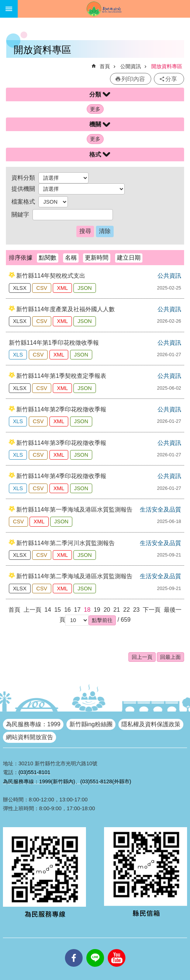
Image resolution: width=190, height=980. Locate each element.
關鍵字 (20, 215)
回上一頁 (142, 657)
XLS (18, 355)
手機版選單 (9, 9)
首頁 (105, 66)
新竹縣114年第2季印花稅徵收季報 (61, 409)
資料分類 (23, 178)
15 (58, 610)
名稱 (71, 258)
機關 (95, 124)
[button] (102, 620)
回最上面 (170, 657)
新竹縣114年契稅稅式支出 (51, 276)
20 (107, 610)
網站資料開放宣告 (30, 737)
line (95, 949)
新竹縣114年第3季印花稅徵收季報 (61, 443)
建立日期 (129, 258)
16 (68, 610)
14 (48, 610)
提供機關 (23, 189)
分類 (95, 94)
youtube (117, 949)
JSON (84, 288)
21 (117, 610)
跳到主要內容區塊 (4, 4)
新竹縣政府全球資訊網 (104, 9)
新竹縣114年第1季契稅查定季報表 (61, 376)
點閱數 (48, 258)
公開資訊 (131, 66)
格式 (95, 154)
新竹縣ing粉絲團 (91, 724)
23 (137, 610)
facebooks (74, 949)
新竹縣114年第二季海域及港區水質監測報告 (74, 576)
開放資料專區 (167, 66)
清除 (105, 231)
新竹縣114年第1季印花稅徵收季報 (54, 343)
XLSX (20, 288)
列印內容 (133, 79)
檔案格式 (23, 202)
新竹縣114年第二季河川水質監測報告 (65, 543)
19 (97, 610)
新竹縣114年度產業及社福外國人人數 (65, 309)
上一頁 (32, 610)
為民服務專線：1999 (33, 724)
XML (62, 288)
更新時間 (97, 258)
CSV (42, 288)
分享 (171, 79)
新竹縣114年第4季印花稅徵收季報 (61, 476)
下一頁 (152, 610)
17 (77, 610)
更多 (95, 109)
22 (127, 610)
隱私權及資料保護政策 (151, 724)
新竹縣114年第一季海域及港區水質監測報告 (74, 510)
